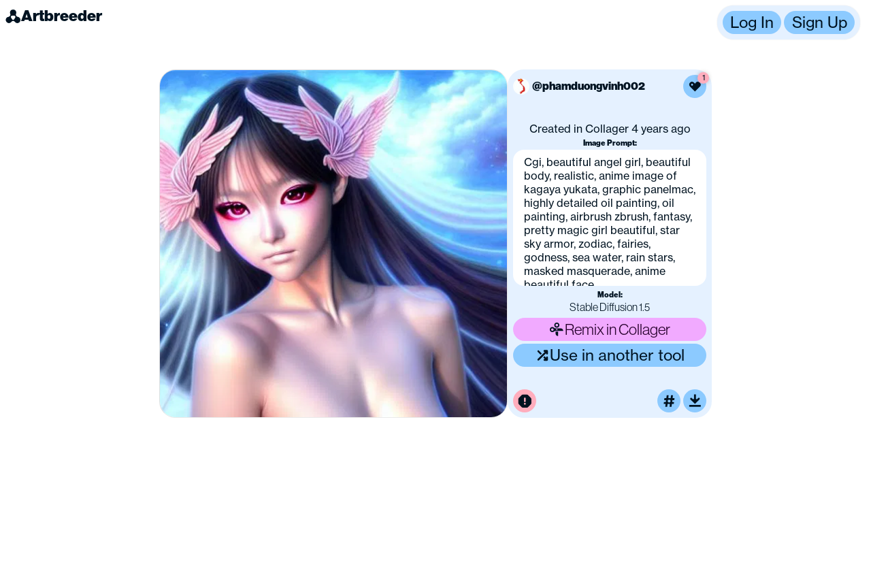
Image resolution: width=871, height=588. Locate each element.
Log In (752, 22)
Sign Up (820, 22)
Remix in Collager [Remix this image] (610, 329)
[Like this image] (695, 86)
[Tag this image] (669, 401)
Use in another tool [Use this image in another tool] (610, 355)
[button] (789, 22)
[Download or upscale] (695, 401)
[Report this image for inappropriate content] (525, 401)
